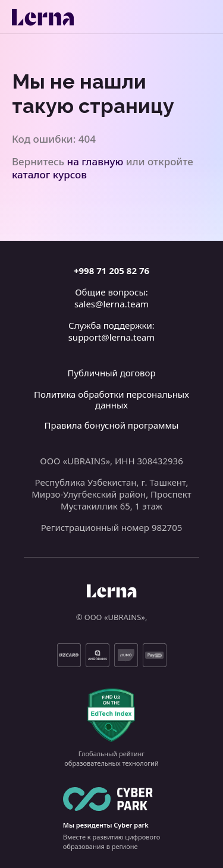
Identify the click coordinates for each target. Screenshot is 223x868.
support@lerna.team (112, 337)
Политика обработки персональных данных (111, 400)
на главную (95, 161)
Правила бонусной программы (112, 425)
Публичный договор (111, 373)
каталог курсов (49, 174)
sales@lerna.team (111, 304)
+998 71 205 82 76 (111, 271)
